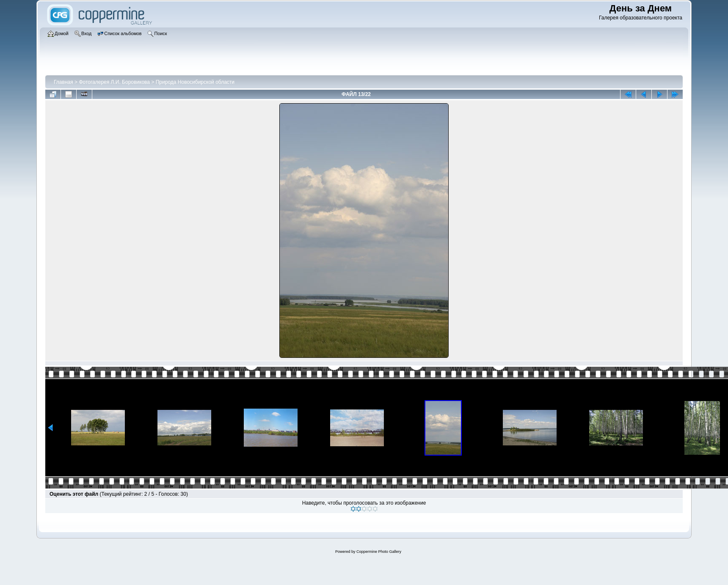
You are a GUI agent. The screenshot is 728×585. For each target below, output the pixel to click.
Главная (63, 82)
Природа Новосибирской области (195, 82)
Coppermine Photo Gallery (379, 552)
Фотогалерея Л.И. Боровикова (114, 82)
